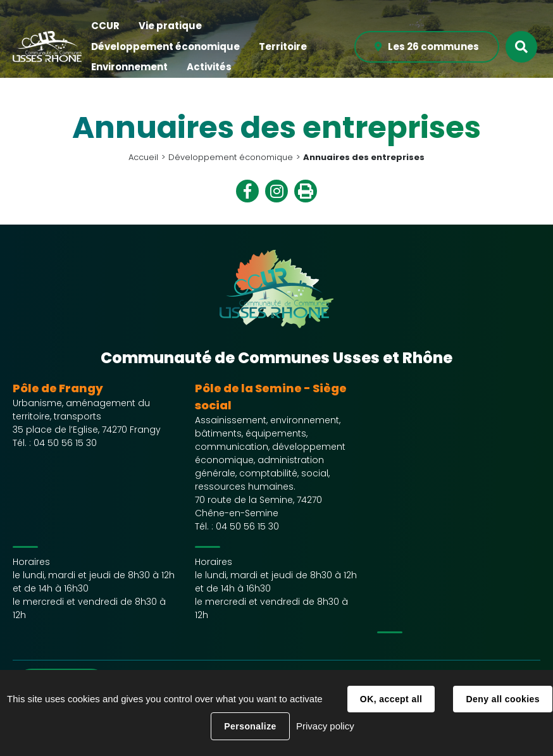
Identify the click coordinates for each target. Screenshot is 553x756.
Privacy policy (325, 726)
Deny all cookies (502, 699)
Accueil (143, 157)
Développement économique (231, 157)
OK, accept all (391, 699)
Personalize (250, 726)
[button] (105, 26)
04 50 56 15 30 (65, 443)
